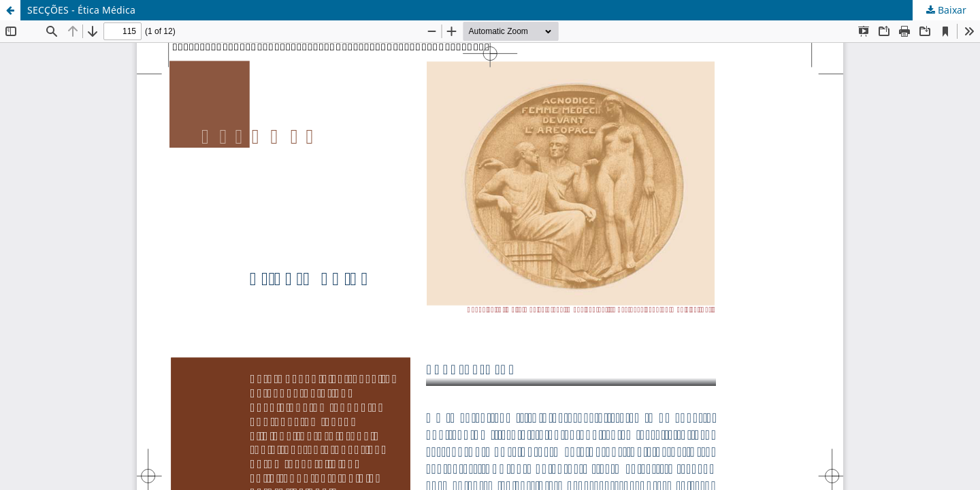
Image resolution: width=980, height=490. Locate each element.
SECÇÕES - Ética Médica (81, 10)
